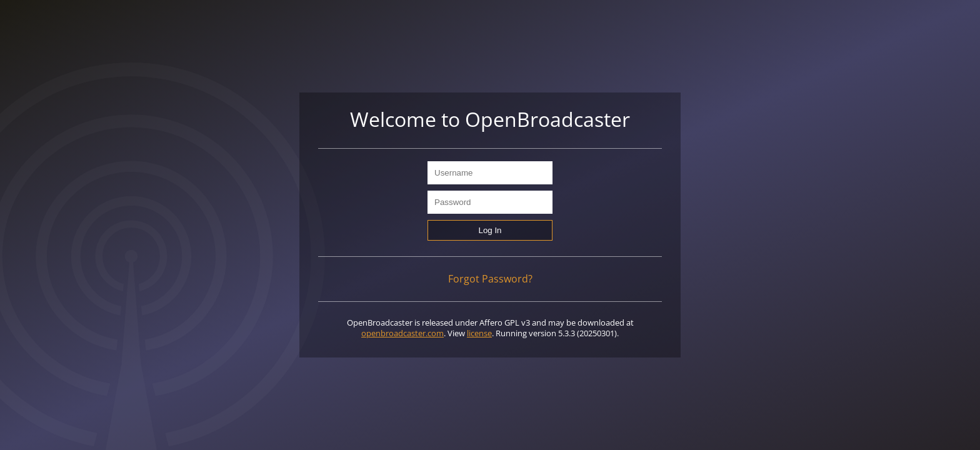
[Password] (490, 202)
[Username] (490, 173)
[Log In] (490, 230)
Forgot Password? (490, 279)
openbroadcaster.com (402, 333)
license (479, 333)
